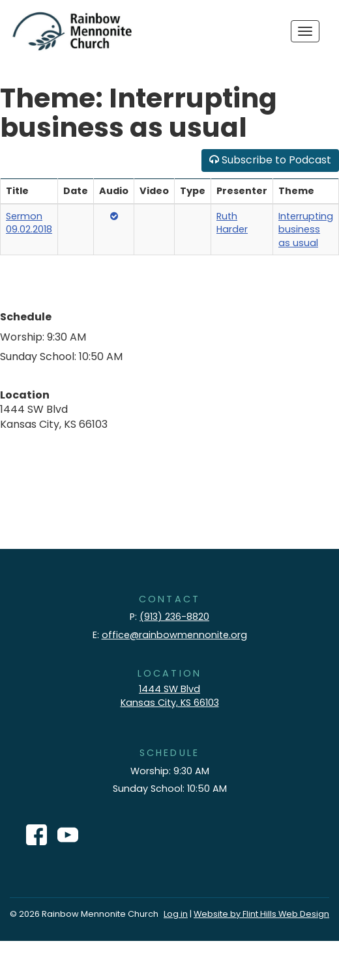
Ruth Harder (232, 223)
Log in (176, 914)
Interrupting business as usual (306, 230)
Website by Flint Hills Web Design (261, 914)
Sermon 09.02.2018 (29, 223)
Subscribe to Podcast (270, 160)
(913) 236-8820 (174, 617)
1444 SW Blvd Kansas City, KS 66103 (170, 696)
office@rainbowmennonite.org (174, 635)
